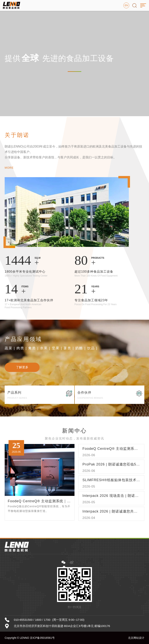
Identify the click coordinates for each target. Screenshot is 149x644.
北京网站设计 (136, 638)
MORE (9, 168)
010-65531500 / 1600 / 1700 (32, 620)
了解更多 (22, 367)
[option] (74, 58)
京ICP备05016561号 (42, 638)
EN (126, 5)
